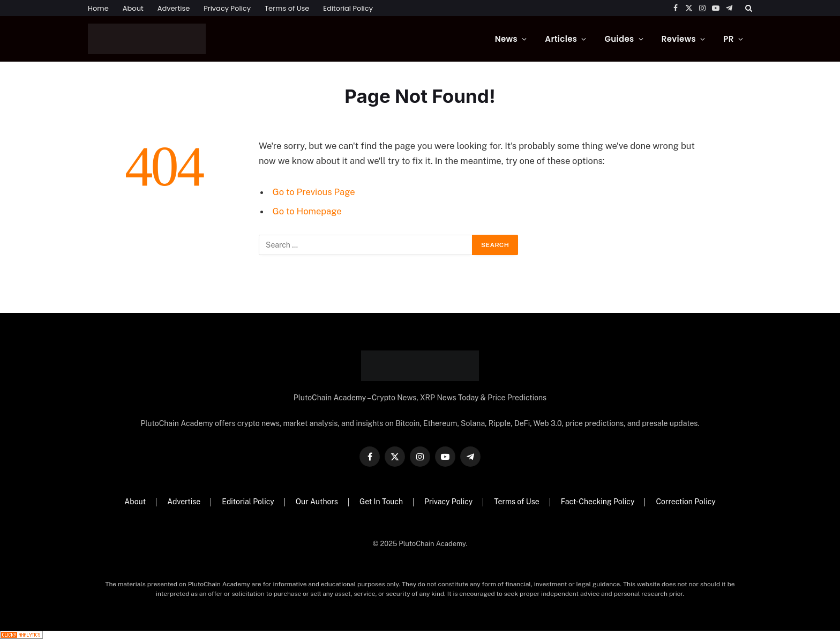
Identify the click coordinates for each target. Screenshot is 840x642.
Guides (619, 39)
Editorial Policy (348, 8)
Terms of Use (287, 8)
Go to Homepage (307, 211)
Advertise (174, 8)
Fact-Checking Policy (598, 502)
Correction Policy (685, 502)
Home (98, 8)
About (133, 8)
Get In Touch (381, 502)
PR (728, 39)
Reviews (679, 39)
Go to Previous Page (314, 192)
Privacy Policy (227, 8)
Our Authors (317, 502)
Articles (561, 39)
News (506, 39)
